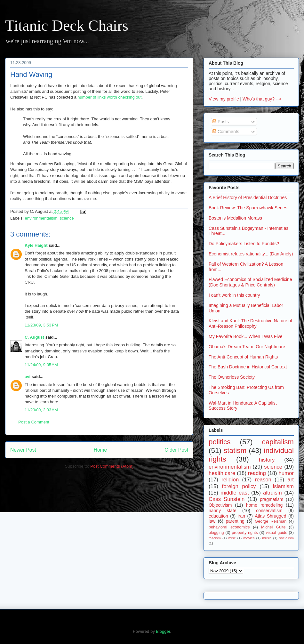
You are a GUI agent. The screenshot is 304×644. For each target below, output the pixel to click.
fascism (215, 538)
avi (28, 377)
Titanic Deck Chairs (67, 25)
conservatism (269, 511)
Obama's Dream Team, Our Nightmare (247, 347)
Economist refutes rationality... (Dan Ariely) (251, 254)
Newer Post (23, 450)
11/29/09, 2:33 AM (41, 410)
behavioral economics (229, 527)
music (267, 538)
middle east (235, 493)
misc (232, 538)
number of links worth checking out (109, 97)
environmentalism (41, 218)
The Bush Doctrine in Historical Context (248, 367)
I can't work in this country (234, 295)
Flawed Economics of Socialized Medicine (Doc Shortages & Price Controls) (250, 282)
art (291, 480)
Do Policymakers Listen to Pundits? (244, 244)
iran (241, 516)
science (67, 218)
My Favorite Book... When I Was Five (246, 336)
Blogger (163, 631)
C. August (34, 337)
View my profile (224, 99)
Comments (226, 132)
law (212, 521)
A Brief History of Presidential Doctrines (248, 197)
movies (249, 538)
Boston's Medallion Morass (235, 218)
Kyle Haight (36, 245)
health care (222, 473)
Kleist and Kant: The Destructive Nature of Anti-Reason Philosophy (250, 323)
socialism (286, 538)
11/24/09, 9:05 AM (41, 365)
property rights (245, 533)
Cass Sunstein (227, 499)
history (267, 460)
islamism (283, 486)
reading (257, 473)
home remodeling (264, 505)
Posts (221, 122)
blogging (216, 533)
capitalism (278, 442)
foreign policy (239, 486)
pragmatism (272, 499)
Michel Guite (273, 527)
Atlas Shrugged (270, 516)
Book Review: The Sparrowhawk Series (248, 208)
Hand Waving (31, 74)
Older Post (176, 450)
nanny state (223, 511)
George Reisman (271, 521)
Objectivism (220, 505)
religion (230, 480)
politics (220, 442)
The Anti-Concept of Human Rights (243, 357)
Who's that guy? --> (262, 99)
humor (286, 473)
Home (100, 450)
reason (263, 480)
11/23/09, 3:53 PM (41, 325)
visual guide (276, 533)
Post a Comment (34, 422)
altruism (272, 493)
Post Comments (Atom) (112, 466)
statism (235, 451)
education (218, 516)
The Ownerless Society (232, 377)
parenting (235, 521)
